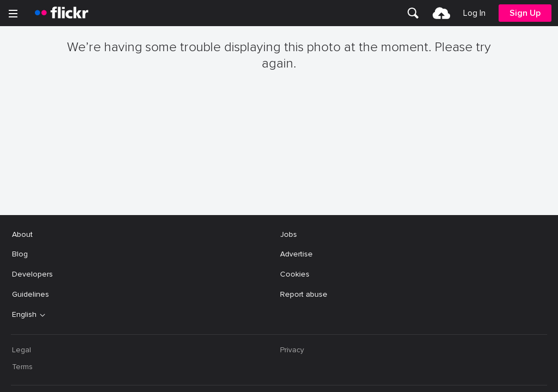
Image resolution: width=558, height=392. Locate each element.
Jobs (289, 123)
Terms (22, 255)
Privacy (292, 238)
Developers (32, 163)
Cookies (295, 163)
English (24, 203)
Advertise (296, 142)
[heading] (62, 13)
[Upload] (441, 13)
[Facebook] (238, 376)
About (22, 123)
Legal (22, 238)
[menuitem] (413, 13)
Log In (474, 13)
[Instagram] (320, 376)
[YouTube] (279, 376)
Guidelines (31, 183)
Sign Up (525, 13)
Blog (20, 142)
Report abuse (304, 183)
